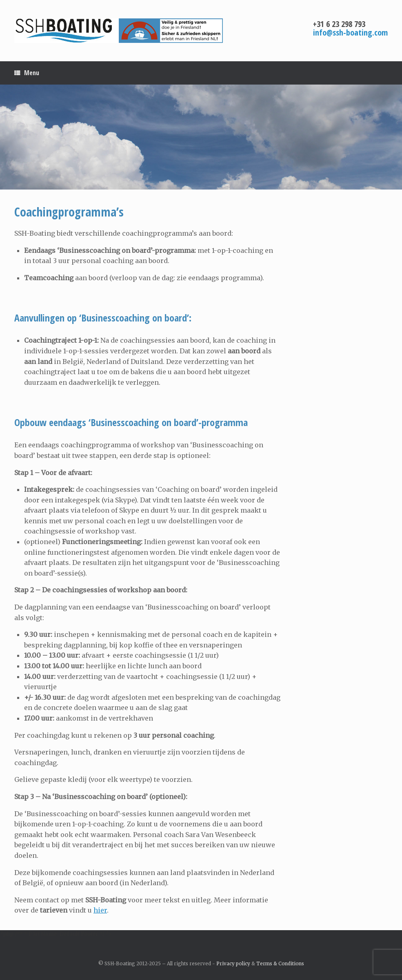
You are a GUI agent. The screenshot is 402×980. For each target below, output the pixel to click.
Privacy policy (233, 964)
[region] (201, 137)
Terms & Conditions (280, 964)
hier (100, 910)
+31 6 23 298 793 (339, 24)
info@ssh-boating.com (350, 32)
